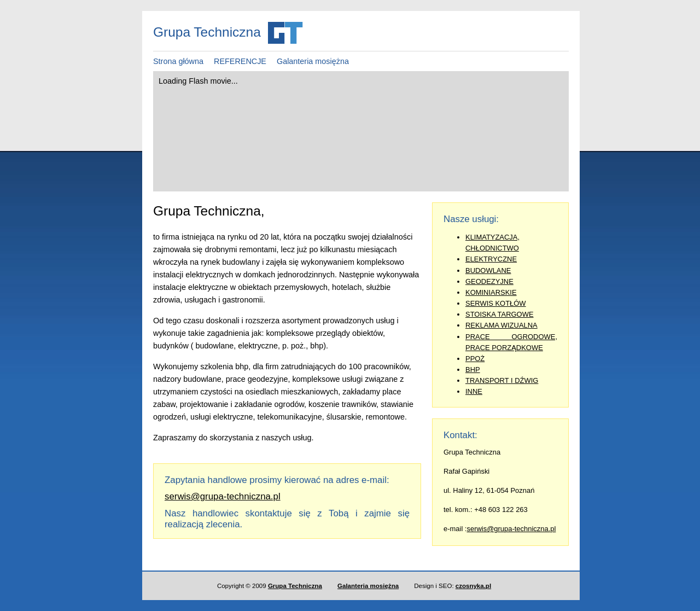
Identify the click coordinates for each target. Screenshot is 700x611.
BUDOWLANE (488, 270)
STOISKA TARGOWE (500, 314)
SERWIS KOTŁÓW (496, 303)
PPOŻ (475, 359)
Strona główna (178, 61)
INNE (474, 391)
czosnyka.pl (473, 586)
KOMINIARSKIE (491, 292)
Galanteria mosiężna (313, 61)
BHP (473, 369)
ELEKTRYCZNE (491, 259)
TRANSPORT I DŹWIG (502, 380)
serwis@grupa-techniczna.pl (511, 529)
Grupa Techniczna (295, 586)
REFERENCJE (240, 61)
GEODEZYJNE (489, 281)
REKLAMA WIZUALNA (501, 325)
